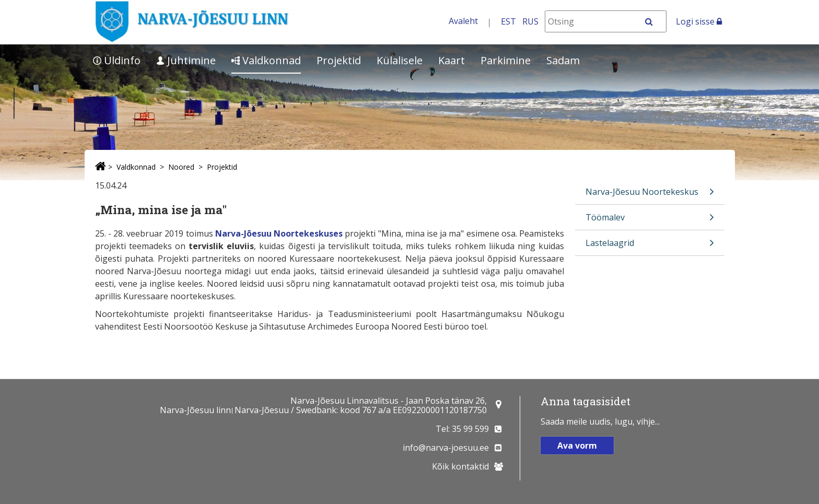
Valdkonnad (266, 60)
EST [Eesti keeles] (508, 21)
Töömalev (650, 221)
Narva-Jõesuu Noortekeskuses (279, 233)
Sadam (563, 60)
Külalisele (400, 60)
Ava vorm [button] (577, 446)
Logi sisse (699, 21)
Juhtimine (186, 60)
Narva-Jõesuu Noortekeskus (650, 195)
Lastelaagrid (650, 246)
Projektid (339, 60)
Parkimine (506, 60)
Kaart (452, 60)
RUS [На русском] (530, 21)
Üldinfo (117, 60)
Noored (181, 167)
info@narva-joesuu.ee (446, 448)
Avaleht (463, 21)
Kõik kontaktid (460, 466)
